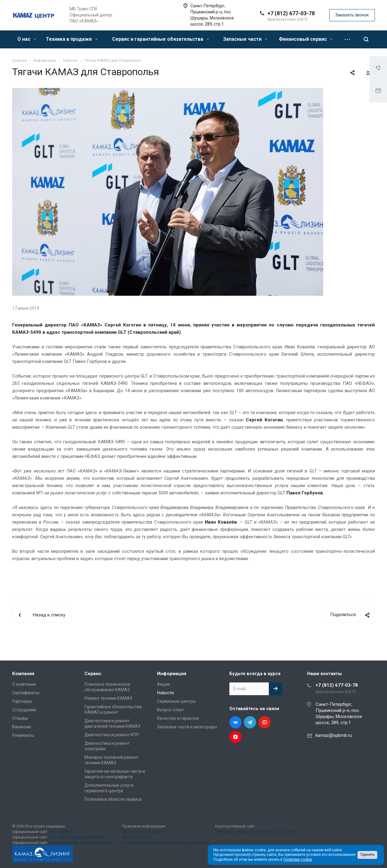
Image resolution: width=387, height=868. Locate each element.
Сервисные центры (176, 701)
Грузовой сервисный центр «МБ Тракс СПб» (256, 832)
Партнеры (22, 701)
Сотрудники (24, 710)
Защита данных (136, 837)
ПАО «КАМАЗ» (62, 832)
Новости (165, 693)
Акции (163, 684)
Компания (23, 674)
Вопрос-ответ (171, 710)
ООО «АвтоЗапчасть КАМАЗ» (76, 837)
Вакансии (22, 727)
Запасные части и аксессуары (187, 727)
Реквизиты (23, 735)
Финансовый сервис (306, 39)
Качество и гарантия (178, 718)
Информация (172, 674)
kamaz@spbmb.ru (334, 735)
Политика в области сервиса (113, 799)
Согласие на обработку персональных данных (165, 843)
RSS (369, 73)
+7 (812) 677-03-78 (291, 13)
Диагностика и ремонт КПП (112, 735)
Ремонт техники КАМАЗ (108, 698)
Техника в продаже (72, 39)
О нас (27, 39)
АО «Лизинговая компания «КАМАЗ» (82, 843)
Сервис (93, 674)
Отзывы (20, 718)
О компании (24, 684)
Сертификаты (26, 693)
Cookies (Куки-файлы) (142, 832)
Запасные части (245, 39)
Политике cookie (298, 859)
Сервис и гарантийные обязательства (161, 39)
